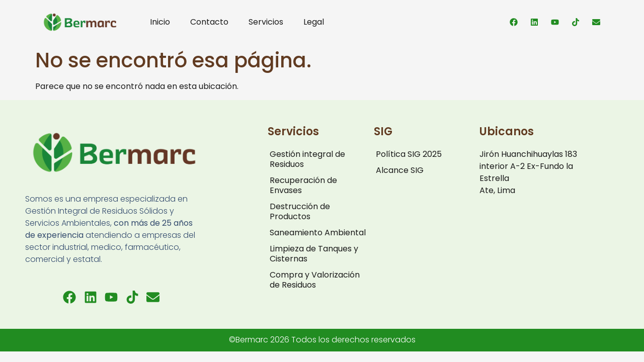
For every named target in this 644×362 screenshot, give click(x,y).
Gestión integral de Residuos (307, 159)
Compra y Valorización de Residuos (315, 280)
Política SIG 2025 (409, 154)
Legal (314, 22)
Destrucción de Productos (300, 211)
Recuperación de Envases (303, 185)
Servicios (266, 22)
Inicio (160, 22)
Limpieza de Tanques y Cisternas (314, 254)
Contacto (209, 22)
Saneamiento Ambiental (318, 233)
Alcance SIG (400, 170)
